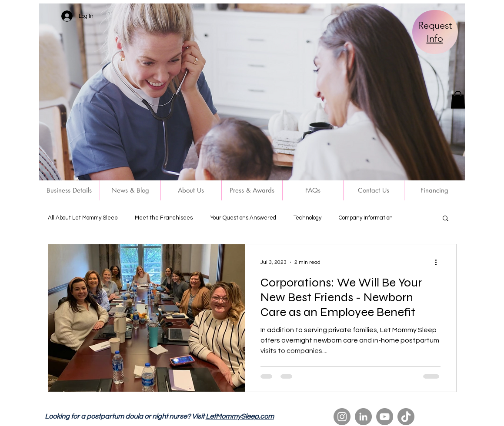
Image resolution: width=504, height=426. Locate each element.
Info (435, 38)
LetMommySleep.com (240, 416)
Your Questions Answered (243, 218)
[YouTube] (385, 417)
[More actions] (439, 262)
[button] (458, 100)
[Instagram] (342, 417)
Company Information (366, 218)
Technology (307, 218)
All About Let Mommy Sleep (83, 218)
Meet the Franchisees (164, 218)
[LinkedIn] (363, 417)
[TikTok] (406, 417)
